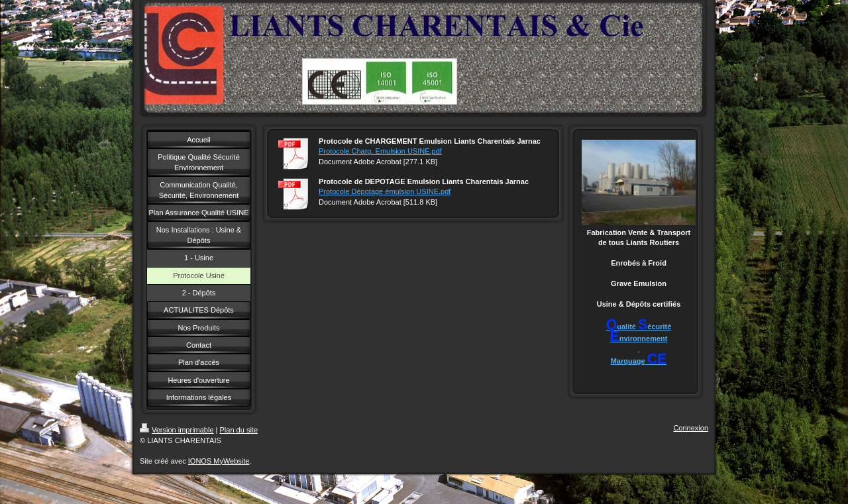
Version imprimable (177, 430)
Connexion (691, 428)
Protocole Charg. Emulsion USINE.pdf (380, 151)
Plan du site (239, 430)
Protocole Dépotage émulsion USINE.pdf (385, 191)
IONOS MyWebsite (219, 461)
